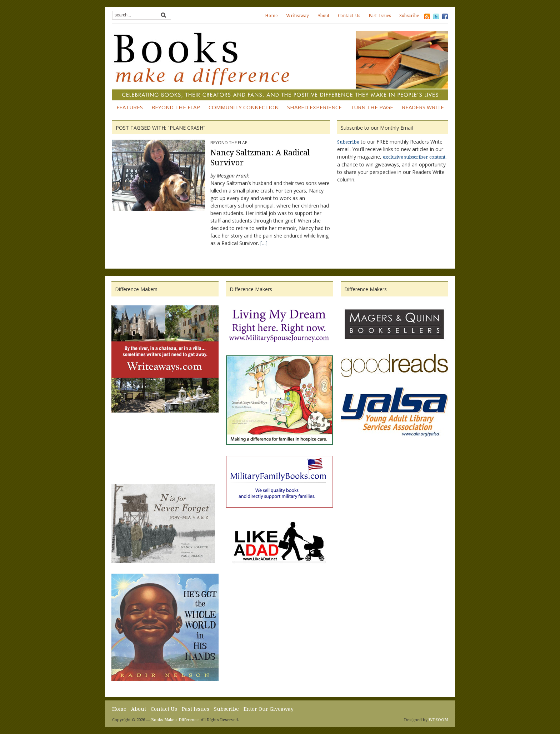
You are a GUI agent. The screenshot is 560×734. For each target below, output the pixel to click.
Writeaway (297, 16)
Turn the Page (372, 107)
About (323, 16)
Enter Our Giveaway (269, 709)
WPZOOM (438, 720)
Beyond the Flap (176, 107)
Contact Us (349, 16)
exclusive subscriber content (414, 157)
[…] (264, 243)
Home (271, 16)
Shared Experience (314, 107)
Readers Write (423, 107)
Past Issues (380, 16)
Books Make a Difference (175, 720)
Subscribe (409, 16)
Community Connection (244, 107)
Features (130, 107)
